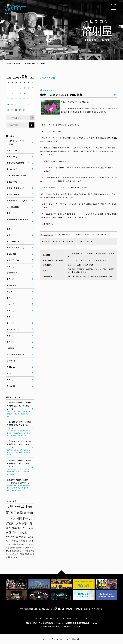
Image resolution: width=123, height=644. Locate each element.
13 (12, 99)
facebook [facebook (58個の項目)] (11, 537)
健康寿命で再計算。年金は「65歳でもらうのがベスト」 (19, 485)
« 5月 (9, 78)
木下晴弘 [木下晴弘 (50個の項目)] (13, 541)
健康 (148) (11, 229)
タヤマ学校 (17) (13, 329)
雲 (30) (10, 292)
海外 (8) (10, 342)
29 (20, 110)
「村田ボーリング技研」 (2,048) (16, 143)
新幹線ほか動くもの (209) (17, 201)
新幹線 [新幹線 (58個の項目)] (20, 537)
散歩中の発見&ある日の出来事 (61, 95)
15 (20, 99)
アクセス (39, 618)
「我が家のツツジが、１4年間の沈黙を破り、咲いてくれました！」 (19, 409)
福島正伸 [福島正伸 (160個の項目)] (13, 507)
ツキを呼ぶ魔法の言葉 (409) (18, 163)
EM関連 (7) (11, 348)
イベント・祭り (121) (15, 248)
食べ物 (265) (12, 169)
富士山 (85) (11, 254)
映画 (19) (10, 317)
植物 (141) (11, 235)
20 (12, 104)
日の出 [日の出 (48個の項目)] (22, 541)
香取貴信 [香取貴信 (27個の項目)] (28, 554)
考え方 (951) (12, 157)
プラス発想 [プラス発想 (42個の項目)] (11, 544)
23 (24, 104)
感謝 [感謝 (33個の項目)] (17, 548)
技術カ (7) (11, 361)
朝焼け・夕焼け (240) (15, 188)
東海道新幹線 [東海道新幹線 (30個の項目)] (17, 551)
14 (16, 99)
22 (20, 104)
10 (28, 93)
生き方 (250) (12, 182)
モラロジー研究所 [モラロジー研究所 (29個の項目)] (18, 554)
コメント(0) (88, 241)
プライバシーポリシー (68, 618)
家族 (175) (11, 213)
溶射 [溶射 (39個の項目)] (19, 544)
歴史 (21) (10, 310)
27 (12, 110)
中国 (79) (10, 266)
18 (32, 99)
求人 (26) (10, 298)
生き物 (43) (11, 285)
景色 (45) (10, 279)
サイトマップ (51, 618)
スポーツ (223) (13, 194)
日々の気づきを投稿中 (97, 30)
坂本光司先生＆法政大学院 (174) (17, 221)
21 (16, 104)
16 (24, 99)
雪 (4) (9, 373)
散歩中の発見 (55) (14, 273)
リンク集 (83, 618)
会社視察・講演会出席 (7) (17, 354)
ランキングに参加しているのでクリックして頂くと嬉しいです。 (74, 234)
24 (28, 104)
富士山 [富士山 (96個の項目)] (28, 513)
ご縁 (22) (10, 304)
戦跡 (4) (10, 380)
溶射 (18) (10, 323)
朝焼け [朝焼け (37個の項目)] (24, 544)
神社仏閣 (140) (13, 241)
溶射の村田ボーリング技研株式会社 (21, 63)
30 (24, 110)
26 (8, 110)
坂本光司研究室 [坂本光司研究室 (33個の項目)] (25, 548)
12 (8, 99)
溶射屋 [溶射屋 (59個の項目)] (23, 533)
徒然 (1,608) (12, 150)
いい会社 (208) (13, 207)
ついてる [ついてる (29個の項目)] (25, 551)
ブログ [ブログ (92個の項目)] (11, 518)
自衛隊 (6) (11, 367)
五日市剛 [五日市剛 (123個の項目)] (17, 513)
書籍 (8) (10, 336)
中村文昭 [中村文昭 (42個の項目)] (30, 541)
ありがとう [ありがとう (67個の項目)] (24, 528)
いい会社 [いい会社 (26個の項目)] (16, 557)
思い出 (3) (11, 386)
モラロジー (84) (13, 260)
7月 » (32, 78)
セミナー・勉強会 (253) (16, 175)
